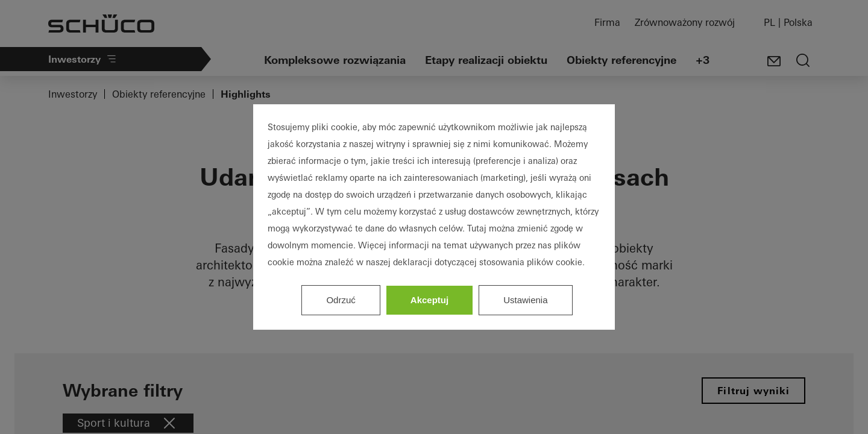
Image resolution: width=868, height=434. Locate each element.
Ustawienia (525, 300)
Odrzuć (341, 300)
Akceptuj (429, 300)
